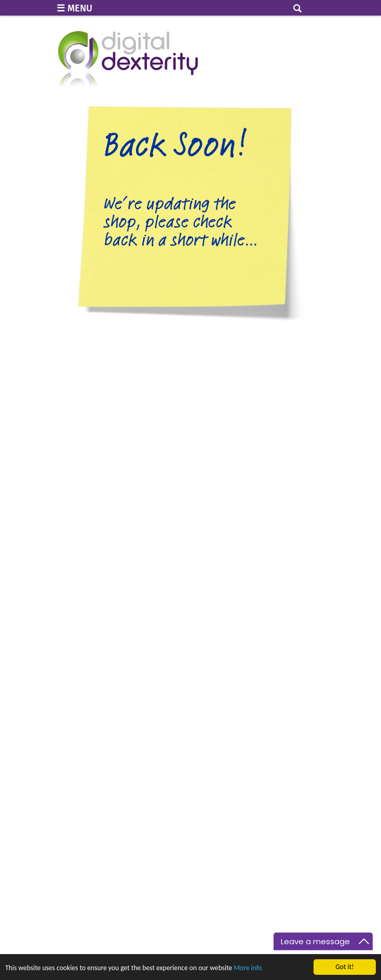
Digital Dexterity (128, 61)
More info (248, 968)
